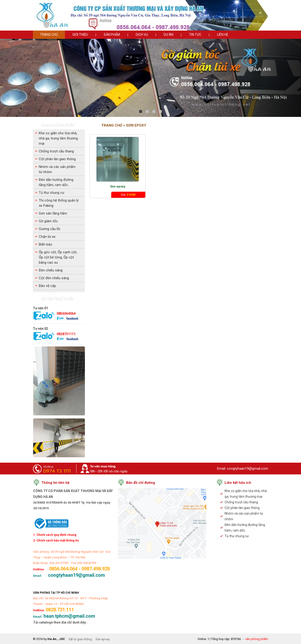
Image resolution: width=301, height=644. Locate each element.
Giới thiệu (80, 35)
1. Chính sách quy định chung (55, 535)
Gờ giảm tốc (48, 221)
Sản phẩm (112, 35)
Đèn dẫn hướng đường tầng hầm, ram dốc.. (56, 182)
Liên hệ (223, 35)
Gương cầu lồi (50, 229)
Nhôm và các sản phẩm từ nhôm (57, 169)
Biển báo (46, 244)
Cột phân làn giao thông (57, 159)
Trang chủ (49, 35)
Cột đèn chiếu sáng (54, 278)
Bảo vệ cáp (47, 286)
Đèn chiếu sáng (51, 270)
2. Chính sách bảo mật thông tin (56, 540)
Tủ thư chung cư (51, 193)
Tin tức (195, 35)
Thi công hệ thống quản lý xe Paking (59, 203)
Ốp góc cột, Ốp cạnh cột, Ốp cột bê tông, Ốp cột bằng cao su (58, 257)
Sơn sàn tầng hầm (53, 213)
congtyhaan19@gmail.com (248, 469)
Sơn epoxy (118, 186)
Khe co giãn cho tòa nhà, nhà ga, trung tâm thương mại (58, 138)
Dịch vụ (142, 35)
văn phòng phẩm (257, 639)
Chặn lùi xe (47, 237)
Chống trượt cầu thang (56, 151)
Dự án (168, 35)
